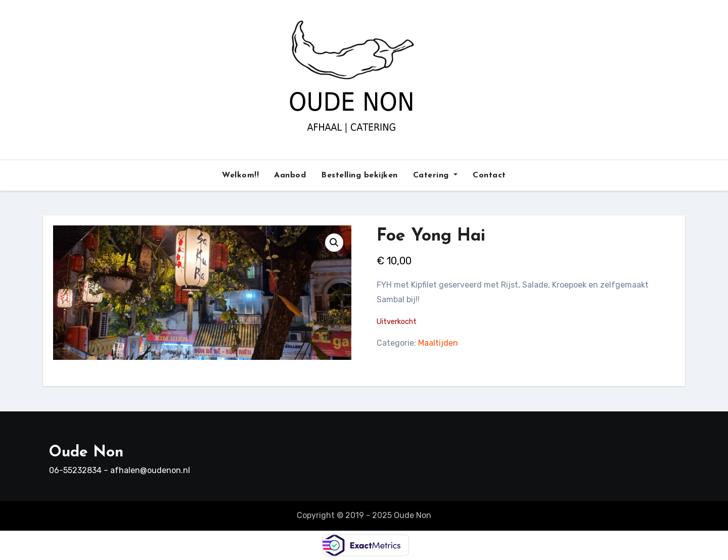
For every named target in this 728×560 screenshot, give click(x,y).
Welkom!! (240, 175)
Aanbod (290, 175)
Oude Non (86, 453)
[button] (334, 243)
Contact (489, 175)
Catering (436, 175)
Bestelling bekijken (359, 175)
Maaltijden (438, 343)
